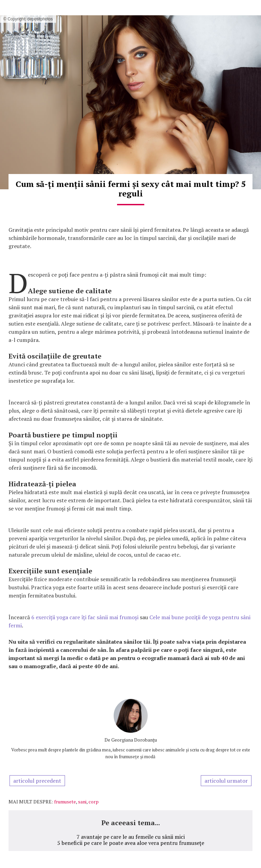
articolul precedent (37, 781)
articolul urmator (226, 781)
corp (94, 802)
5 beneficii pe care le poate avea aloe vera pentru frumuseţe (131, 843)
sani (82, 802)
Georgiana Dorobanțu (134, 740)
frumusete (65, 802)
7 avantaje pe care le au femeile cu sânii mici (131, 837)
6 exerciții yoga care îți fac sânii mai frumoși (85, 617)
